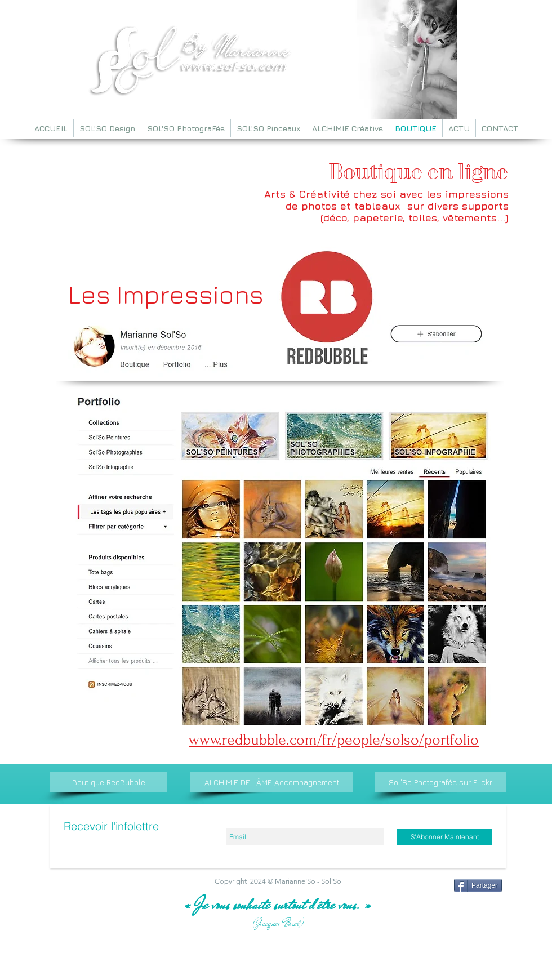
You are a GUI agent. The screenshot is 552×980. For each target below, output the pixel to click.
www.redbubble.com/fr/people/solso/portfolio (334, 740)
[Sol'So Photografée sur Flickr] (440, 782)
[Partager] (478, 885)
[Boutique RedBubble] (108, 782)
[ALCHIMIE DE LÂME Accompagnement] (272, 782)
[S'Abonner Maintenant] (445, 837)
